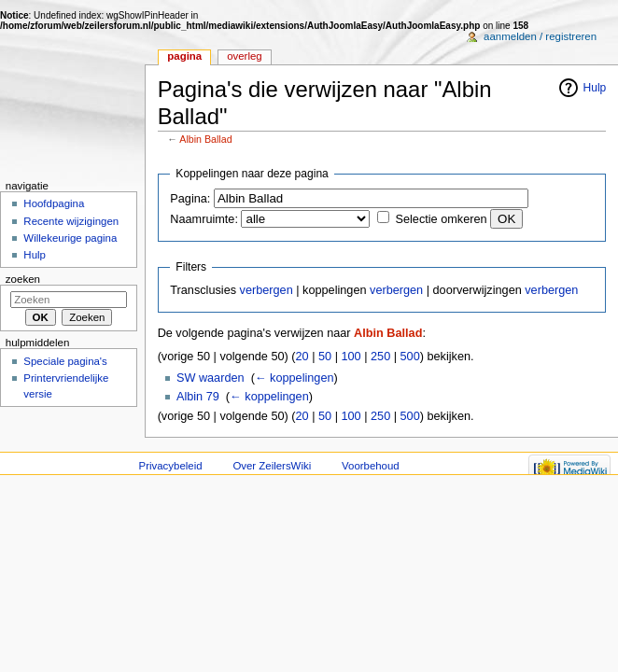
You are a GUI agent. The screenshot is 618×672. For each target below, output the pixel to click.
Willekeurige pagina (70, 238)
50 (325, 357)
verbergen (267, 290)
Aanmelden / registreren (540, 36)
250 (380, 357)
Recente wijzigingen (71, 221)
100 (351, 357)
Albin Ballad (205, 139)
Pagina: (190, 199)
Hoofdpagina (54, 203)
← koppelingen (295, 378)
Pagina (184, 56)
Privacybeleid (171, 466)
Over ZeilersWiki (272, 466)
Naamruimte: (204, 219)
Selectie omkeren (442, 219)
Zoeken (23, 279)
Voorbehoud (371, 466)
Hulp (595, 88)
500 (410, 357)
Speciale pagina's (65, 361)
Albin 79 (198, 397)
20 (302, 357)
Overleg (245, 56)
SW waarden (211, 378)
